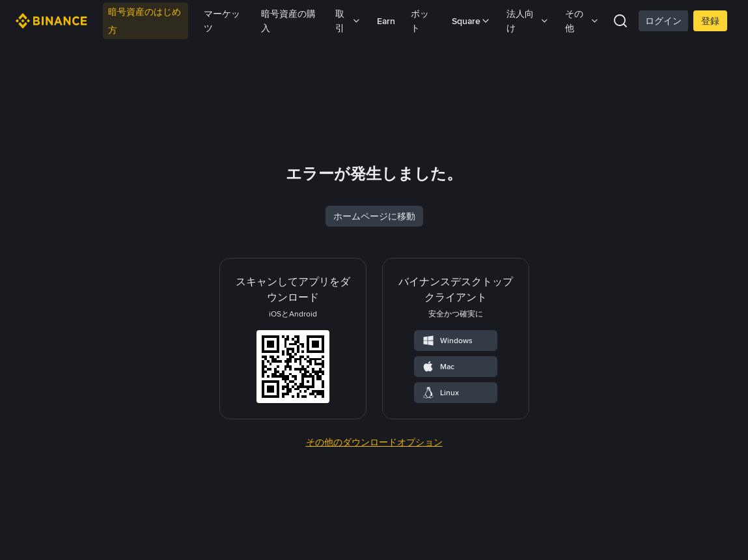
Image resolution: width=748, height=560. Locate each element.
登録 (710, 21)
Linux (440, 477)
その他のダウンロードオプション (374, 527)
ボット (420, 21)
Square (471, 21)
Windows (447, 425)
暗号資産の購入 (288, 21)
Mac (438, 451)
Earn (386, 21)
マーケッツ (222, 21)
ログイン (663, 21)
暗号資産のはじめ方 (145, 21)
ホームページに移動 (374, 301)
